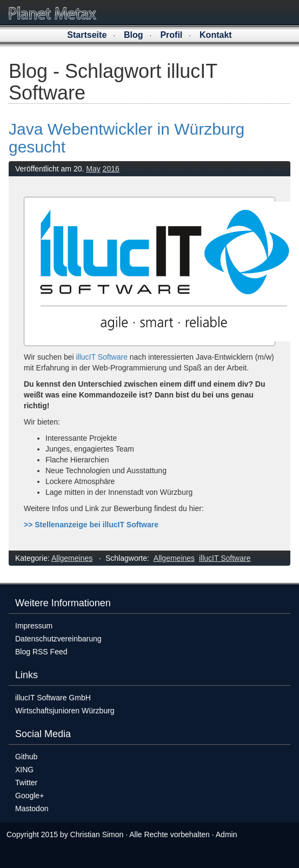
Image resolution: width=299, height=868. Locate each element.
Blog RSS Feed (41, 652)
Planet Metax (53, 13)
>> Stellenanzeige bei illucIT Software (91, 525)
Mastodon (32, 809)
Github (26, 757)
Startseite (87, 35)
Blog (134, 35)
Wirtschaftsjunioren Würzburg (65, 711)
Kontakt (216, 35)
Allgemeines (72, 558)
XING (24, 770)
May (93, 169)
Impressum (34, 626)
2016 (111, 169)
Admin (227, 834)
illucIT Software (101, 357)
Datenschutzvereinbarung (58, 639)
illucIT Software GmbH (53, 698)
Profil (171, 35)
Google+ (29, 796)
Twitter (26, 783)
